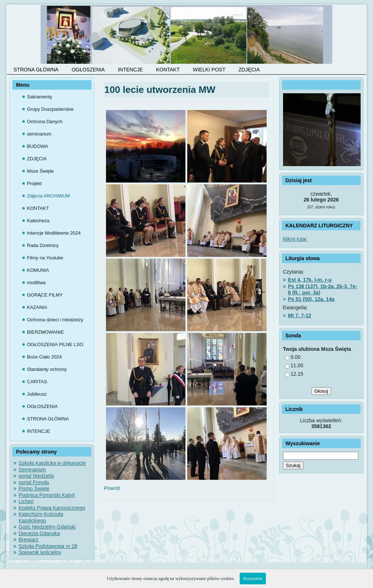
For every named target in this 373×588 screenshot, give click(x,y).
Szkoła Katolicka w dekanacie (52, 463)
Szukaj (293, 465)
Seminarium (32, 470)
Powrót (112, 488)
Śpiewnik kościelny (40, 552)
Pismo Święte (34, 489)
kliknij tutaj (295, 239)
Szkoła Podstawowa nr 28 (48, 546)
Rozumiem (253, 579)
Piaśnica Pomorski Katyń (47, 495)
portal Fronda (34, 482)
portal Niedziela (36, 476)
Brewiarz (28, 540)
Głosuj (321, 391)
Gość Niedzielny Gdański (47, 527)
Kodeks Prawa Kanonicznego (52, 508)
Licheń (26, 501)
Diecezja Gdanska (39, 533)
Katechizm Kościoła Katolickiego (41, 517)
